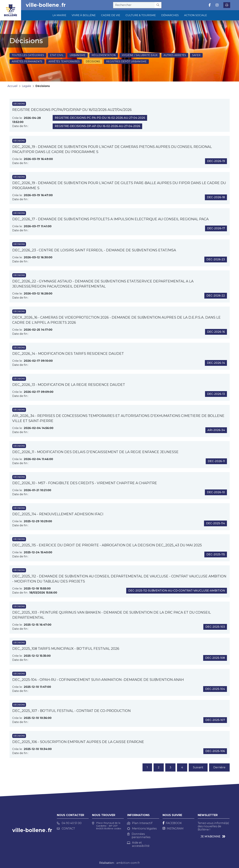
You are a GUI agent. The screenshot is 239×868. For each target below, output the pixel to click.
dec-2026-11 (216, 461)
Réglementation (104, 55)
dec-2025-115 (216, 554)
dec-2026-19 (216, 161)
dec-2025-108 (215, 658)
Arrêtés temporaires (64, 61)
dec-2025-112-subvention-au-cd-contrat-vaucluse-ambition (177, 591)
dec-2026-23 (216, 259)
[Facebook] (172, 823)
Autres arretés (175, 55)
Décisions (93, 61)
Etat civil (57, 55)
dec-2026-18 (216, 197)
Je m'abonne (211, 836)
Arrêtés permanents (27, 61)
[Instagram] (173, 829)
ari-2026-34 (216, 430)
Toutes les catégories (28, 55)
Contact (66, 829)
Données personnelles (139, 836)
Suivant (198, 767)
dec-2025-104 (215, 689)
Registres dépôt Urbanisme (126, 61)
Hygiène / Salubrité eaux (140, 55)
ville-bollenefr (46, 5)
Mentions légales (142, 829)
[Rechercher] (158, 5)
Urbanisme (78, 55)
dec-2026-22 (216, 296)
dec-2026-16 (216, 332)
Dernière (219, 767)
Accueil (12, 86)
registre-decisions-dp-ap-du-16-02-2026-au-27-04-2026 (97, 126)
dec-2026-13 (216, 394)
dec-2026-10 (216, 492)
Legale (26, 86)
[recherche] (134, 5)
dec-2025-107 (215, 720)
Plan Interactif (140, 823)
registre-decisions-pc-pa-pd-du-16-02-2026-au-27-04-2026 (100, 118)
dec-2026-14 (216, 363)
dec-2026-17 (216, 228)
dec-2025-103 (215, 627)
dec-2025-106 (215, 751)
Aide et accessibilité (138, 844)
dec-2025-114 (215, 523)
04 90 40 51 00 (69, 823)
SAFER (196, 55)
